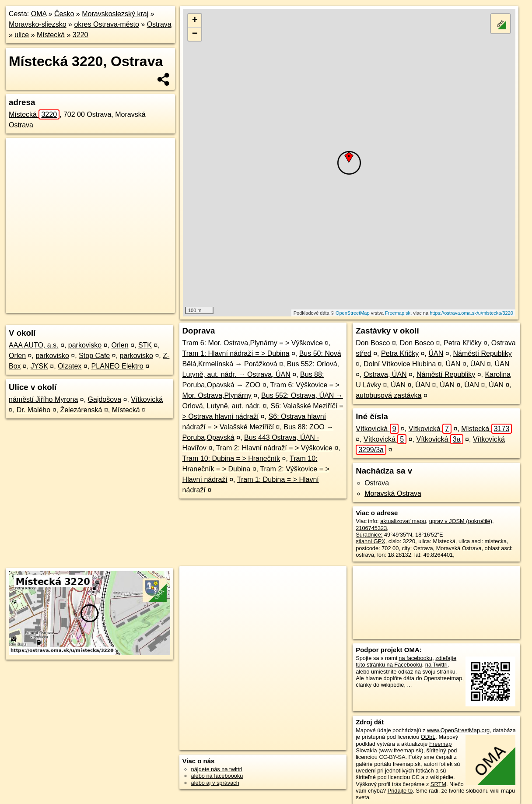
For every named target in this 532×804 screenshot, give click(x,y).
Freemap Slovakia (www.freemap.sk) (404, 747)
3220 (80, 35)
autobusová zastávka (388, 395)
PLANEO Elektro (117, 366)
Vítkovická (147, 399)
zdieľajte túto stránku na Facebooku (406, 661)
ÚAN (436, 353)
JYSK (39, 366)
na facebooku (415, 658)
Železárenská (81, 410)
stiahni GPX (371, 541)
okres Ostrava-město (106, 24)
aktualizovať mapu (403, 521)
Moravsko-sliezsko (38, 24)
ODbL (428, 737)
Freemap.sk (398, 313)
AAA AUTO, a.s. (34, 345)
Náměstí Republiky (483, 353)
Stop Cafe (94, 356)
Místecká (51, 35)
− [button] (195, 34)
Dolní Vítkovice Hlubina (400, 364)
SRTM (438, 784)
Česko (64, 14)
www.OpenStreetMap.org (458, 730)
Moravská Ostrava (393, 493)
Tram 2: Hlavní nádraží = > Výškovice (274, 448)
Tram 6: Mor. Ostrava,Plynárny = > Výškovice (253, 343)
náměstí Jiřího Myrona (43, 399)
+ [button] (195, 21)
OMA (39, 14)
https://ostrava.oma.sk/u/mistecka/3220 (471, 313)
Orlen (120, 345)
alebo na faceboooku (217, 776)
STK (145, 345)
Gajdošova (105, 399)
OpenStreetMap (353, 313)
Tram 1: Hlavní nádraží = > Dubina (236, 353)
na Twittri (436, 665)
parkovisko (85, 345)
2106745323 (371, 528)
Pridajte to (400, 791)
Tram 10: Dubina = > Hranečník (231, 458)
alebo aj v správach (215, 783)
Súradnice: (369, 535)
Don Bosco (373, 343)
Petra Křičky (462, 343)
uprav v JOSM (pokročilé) (461, 521)
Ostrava (159, 24)
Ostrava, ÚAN (385, 374)
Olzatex (70, 366)
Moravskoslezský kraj (115, 14)
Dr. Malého (33, 410)
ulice (22, 35)
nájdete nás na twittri (217, 769)
